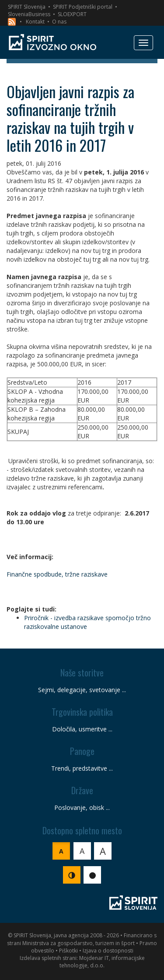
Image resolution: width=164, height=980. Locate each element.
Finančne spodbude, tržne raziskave (57, 574)
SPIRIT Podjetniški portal (83, 7)
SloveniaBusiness (29, 14)
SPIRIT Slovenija (27, 7)
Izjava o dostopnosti (108, 951)
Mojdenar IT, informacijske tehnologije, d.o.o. (102, 962)
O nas (59, 22)
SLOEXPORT (72, 14)
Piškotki (68, 951)
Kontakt (35, 22)
